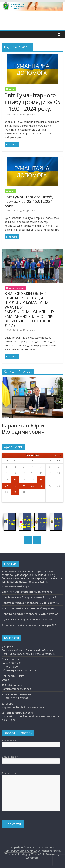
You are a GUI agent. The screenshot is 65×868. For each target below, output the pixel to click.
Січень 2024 (33, 455)
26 (41, 486)
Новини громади (15, 288)
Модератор (29, 114)
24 (24, 486)
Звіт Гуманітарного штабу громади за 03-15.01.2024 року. (29, 201)
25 (32, 486)
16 (15, 479)
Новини (10, 89)
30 (15, 492)
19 (41, 479)
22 (6, 486)
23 (15, 486)
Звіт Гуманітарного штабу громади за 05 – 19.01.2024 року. (32, 102)
